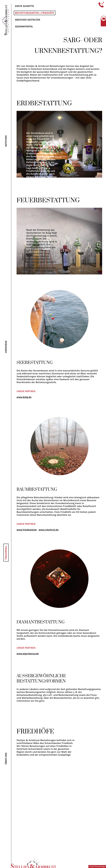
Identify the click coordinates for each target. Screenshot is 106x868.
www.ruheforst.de (49, 530)
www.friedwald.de (27, 530)
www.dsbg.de (24, 397)
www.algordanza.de (28, 654)
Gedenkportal (24, 27)
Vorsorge (6, 347)
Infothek (6, 141)
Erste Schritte (24, 6)
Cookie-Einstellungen (97, 867)
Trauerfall (6, 553)
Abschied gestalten (28, 20)
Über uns (6, 758)
